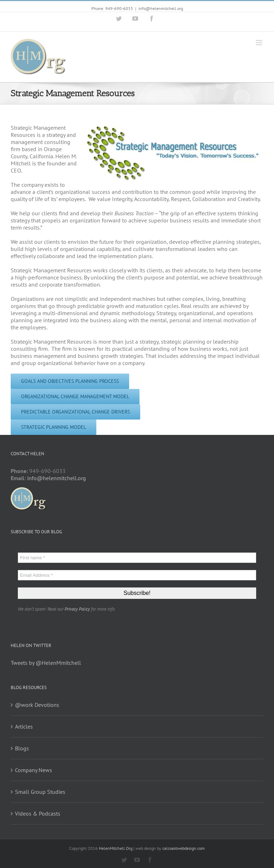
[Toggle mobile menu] (260, 43)
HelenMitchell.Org (116, 848)
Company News (34, 770)
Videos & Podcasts (38, 813)
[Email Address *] (137, 575)
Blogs (22, 748)
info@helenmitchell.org (161, 8)
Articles (24, 726)
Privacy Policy (77, 609)
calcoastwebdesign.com (184, 848)
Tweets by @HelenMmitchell (46, 663)
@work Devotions (37, 705)
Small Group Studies (40, 792)
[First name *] (137, 558)
